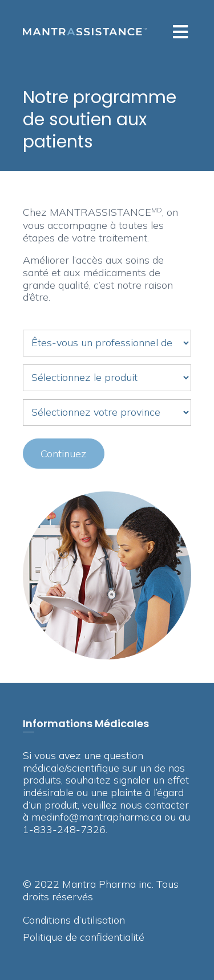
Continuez (64, 454)
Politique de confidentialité (84, 938)
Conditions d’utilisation (74, 920)
